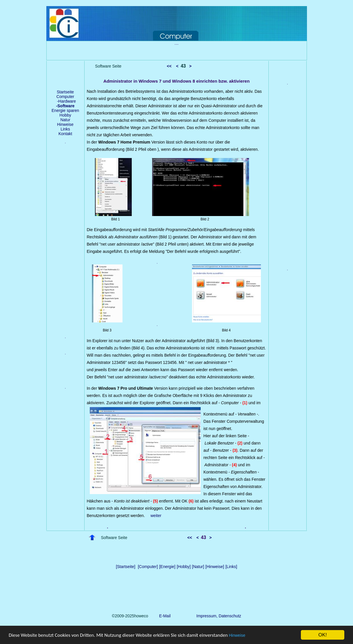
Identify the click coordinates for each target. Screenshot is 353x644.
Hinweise (237, 635)
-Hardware (65, 101)
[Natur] (198, 567)
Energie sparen (65, 110)
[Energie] (167, 567)
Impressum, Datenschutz (219, 616)
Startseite (65, 92)
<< (169, 66)
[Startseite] (126, 567)
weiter (156, 516)
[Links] (231, 567)
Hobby (65, 115)
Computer (65, 97)
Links (65, 129)
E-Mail (164, 616)
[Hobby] (184, 567)
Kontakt (65, 134)
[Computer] (148, 567)
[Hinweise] (215, 567)
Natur (65, 120)
